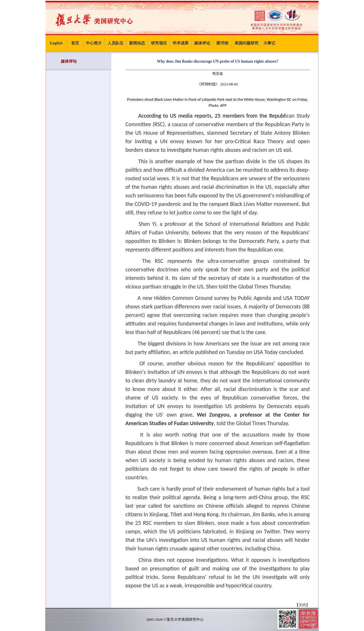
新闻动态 (137, 43)
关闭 (302, 605)
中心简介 (94, 43)
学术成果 (181, 43)
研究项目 (159, 43)
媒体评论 (202, 43)
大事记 (269, 43)
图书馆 (222, 43)
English (56, 43)
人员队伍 (115, 43)
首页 (75, 43)
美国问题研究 (247, 43)
